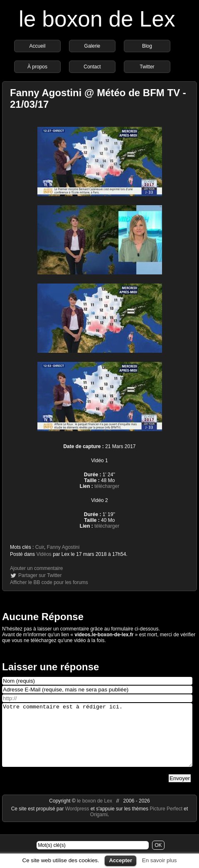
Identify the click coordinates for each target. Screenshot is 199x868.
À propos (37, 67)
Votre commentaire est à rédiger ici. (97, 741)
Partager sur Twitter (40, 575)
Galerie (92, 46)
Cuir (40, 547)
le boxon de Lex (97, 19)
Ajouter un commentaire (36, 568)
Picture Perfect (166, 821)
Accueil (38, 46)
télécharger (107, 486)
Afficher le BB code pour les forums (49, 582)
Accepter (120, 860)
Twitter (147, 67)
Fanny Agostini (63, 547)
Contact (92, 67)
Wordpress (78, 821)
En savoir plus (160, 860)
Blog (147, 46)
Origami (99, 827)
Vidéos (44, 554)
